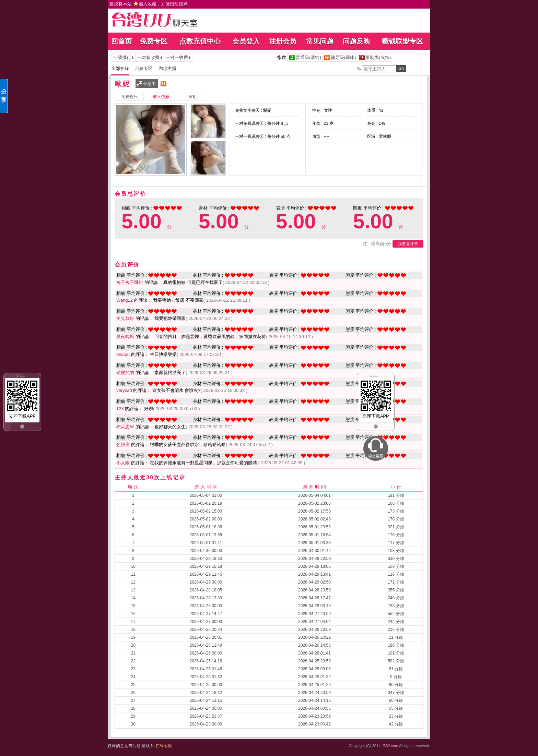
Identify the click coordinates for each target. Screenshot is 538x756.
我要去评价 (408, 244)
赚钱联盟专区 (402, 41)
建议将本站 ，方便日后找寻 (149, 4)
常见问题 (320, 41)
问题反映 (356, 41)
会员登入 (246, 41)
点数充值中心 (200, 41)
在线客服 (164, 746)
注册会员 (283, 41)
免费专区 (154, 41)
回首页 (121, 41)
